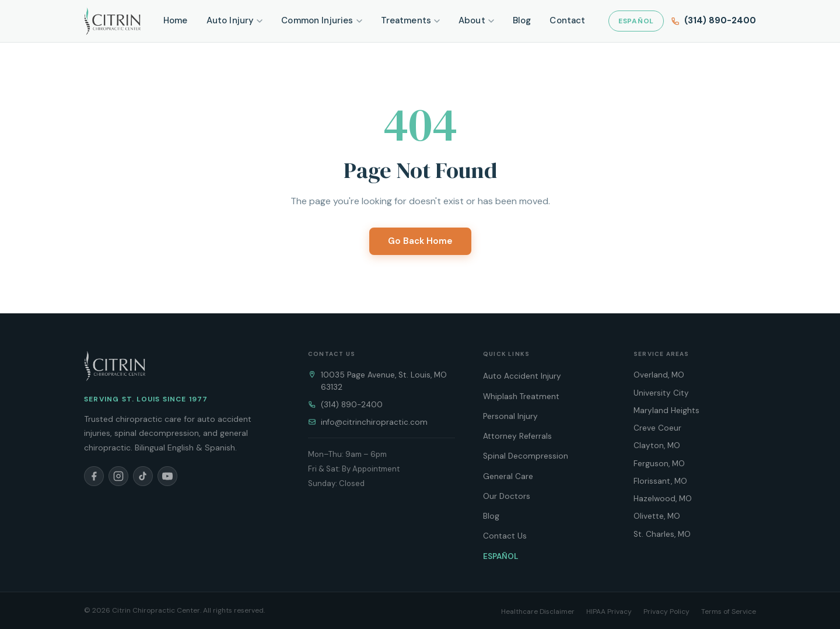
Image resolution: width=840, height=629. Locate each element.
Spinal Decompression (526, 456)
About (476, 20)
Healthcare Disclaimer (538, 611)
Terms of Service (729, 611)
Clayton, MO (657, 445)
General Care (508, 476)
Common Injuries (321, 20)
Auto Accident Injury (522, 376)
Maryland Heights (666, 410)
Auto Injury (235, 20)
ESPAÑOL (636, 21)
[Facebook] (94, 476)
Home (176, 20)
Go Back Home (420, 241)
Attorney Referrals (517, 436)
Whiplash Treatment (521, 396)
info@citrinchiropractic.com (374, 422)
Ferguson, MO (659, 464)
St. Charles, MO (662, 534)
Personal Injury (510, 416)
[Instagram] (118, 476)
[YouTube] (167, 476)
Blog (522, 20)
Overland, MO (659, 375)
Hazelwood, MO (663, 499)
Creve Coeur (657, 428)
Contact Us (505, 536)
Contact (567, 20)
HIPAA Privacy (609, 611)
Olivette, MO (657, 516)
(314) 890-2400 (352, 405)
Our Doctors (507, 496)
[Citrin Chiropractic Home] (115, 366)
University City (661, 393)
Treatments (411, 20)
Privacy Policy (666, 611)
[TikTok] (143, 476)
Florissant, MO (660, 481)
